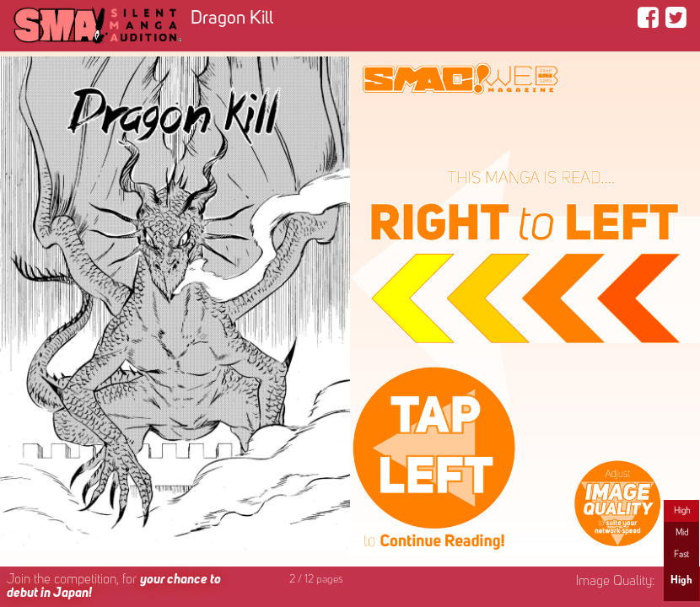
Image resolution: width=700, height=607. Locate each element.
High (682, 511)
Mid (682, 533)
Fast (681, 555)
